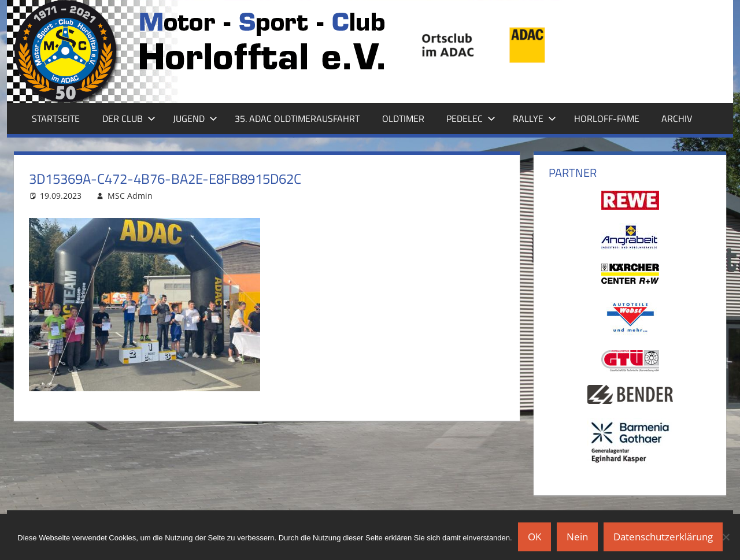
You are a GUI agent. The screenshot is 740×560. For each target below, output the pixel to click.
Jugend (195, 118)
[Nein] (726, 537)
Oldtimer (403, 118)
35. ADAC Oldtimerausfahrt (297, 118)
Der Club (129, 118)
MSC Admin (130, 196)
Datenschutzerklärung (663, 537)
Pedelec (471, 118)
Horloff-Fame (607, 118)
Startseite (56, 118)
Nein (577, 537)
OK (534, 537)
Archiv (677, 118)
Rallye (534, 118)
